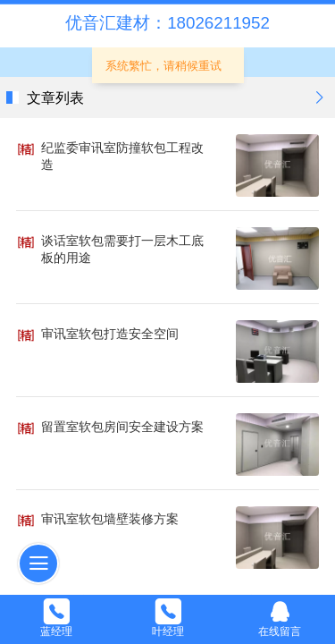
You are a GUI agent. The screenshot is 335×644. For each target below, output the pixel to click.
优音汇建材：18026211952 (167, 23)
